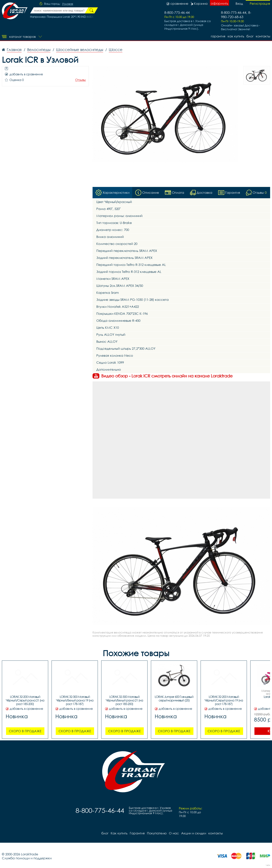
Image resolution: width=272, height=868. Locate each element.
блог (250, 36)
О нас (174, 833)
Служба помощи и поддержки (27, 858)
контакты (263, 36)
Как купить (236, 36)
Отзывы (80, 80)
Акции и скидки (194, 833)
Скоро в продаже (25, 731)
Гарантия (218, 36)
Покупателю (157, 833)
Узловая (68, 4)
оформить (219, 3)
